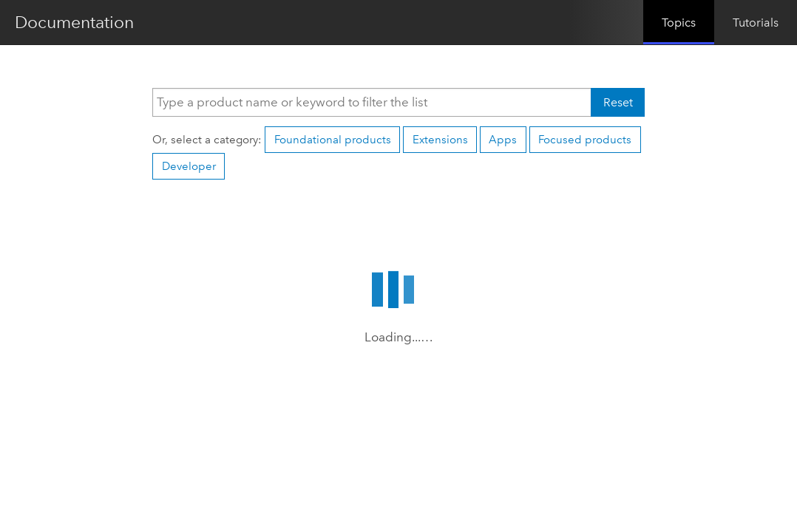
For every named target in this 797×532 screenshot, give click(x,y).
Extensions (440, 140)
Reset (618, 102)
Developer (189, 166)
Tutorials (756, 23)
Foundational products (333, 140)
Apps (503, 140)
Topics (679, 23)
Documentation (74, 22)
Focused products (585, 140)
